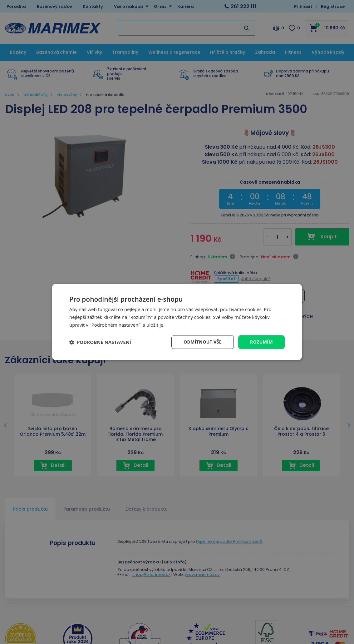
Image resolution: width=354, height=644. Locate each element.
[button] (100, 342)
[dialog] (177, 322)
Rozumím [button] (261, 342)
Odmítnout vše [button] (203, 342)
